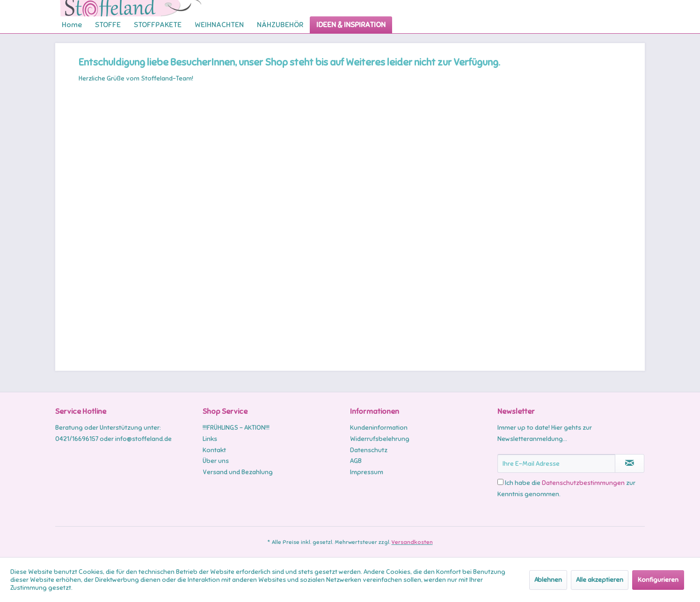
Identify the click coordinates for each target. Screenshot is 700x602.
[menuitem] (72, 25)
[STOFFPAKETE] (158, 25)
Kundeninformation (379, 428)
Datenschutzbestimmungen (583, 483)
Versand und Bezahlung (238, 472)
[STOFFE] (108, 25)
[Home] (72, 25)
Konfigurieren (658, 580)
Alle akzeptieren (600, 580)
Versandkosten (412, 542)
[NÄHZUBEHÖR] (280, 25)
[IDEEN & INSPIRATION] (351, 25)
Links (210, 439)
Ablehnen (548, 580)
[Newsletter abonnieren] (630, 463)
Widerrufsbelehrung (380, 439)
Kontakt (214, 450)
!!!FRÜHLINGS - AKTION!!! (236, 428)
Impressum (367, 472)
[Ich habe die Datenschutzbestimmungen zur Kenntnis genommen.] (500, 482)
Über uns (216, 461)
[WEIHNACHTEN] (219, 25)
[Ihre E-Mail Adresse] (556, 463)
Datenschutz (369, 450)
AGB (356, 461)
